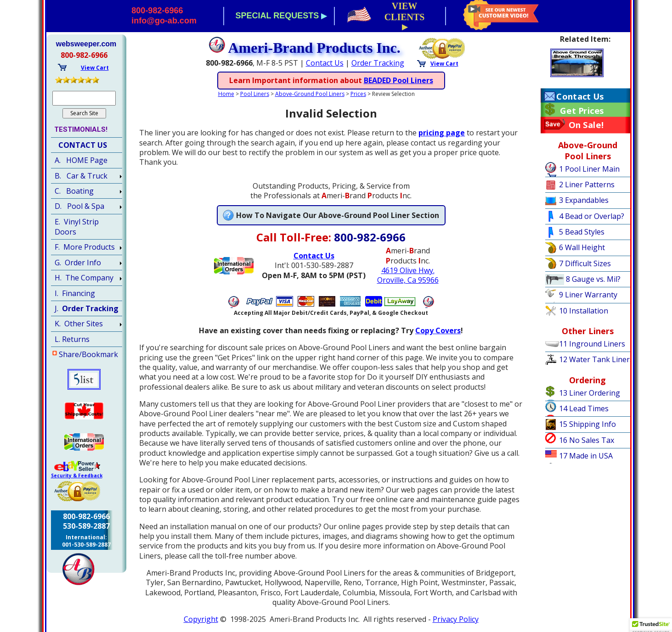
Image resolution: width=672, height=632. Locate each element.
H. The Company (84, 278)
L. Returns (72, 339)
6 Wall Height (582, 247)
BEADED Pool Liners (398, 80)
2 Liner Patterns (587, 185)
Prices (358, 94)
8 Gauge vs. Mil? (593, 279)
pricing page (442, 133)
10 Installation (584, 311)
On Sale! (586, 125)
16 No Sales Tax (587, 440)
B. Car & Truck (81, 176)
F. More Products (85, 247)
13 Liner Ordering (590, 393)
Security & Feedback (77, 475)
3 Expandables (584, 200)
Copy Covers (438, 330)
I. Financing (75, 293)
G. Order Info (78, 263)
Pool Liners (255, 94)
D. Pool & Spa (79, 206)
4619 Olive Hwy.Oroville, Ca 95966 (408, 275)
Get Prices (582, 111)
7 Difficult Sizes (585, 263)
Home (226, 94)
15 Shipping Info (587, 424)
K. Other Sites (79, 324)
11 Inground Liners (592, 344)
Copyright (201, 619)
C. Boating (74, 191)
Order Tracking (378, 63)
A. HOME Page (81, 160)
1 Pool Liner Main (589, 169)
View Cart (444, 64)
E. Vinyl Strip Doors (77, 227)
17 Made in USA (586, 456)
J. (87, 308)
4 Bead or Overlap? (592, 216)
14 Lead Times (584, 408)
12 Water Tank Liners (596, 359)
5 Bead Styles (582, 232)
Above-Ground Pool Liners (310, 94)
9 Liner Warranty (588, 295)
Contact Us (325, 63)
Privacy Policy (456, 619)
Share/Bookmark (88, 354)
